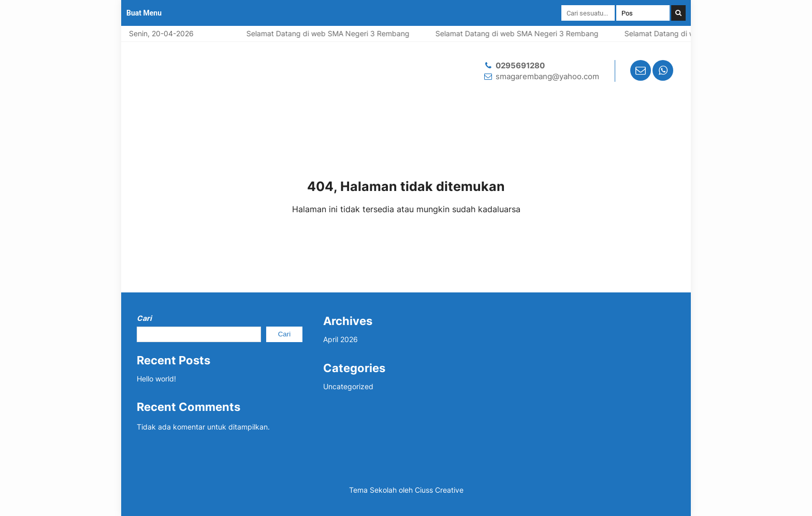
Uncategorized (348, 386)
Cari (144, 318)
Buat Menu (144, 13)
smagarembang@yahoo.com (547, 76)
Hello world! (156, 379)
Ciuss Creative (439, 490)
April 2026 (340, 339)
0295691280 (520, 65)
